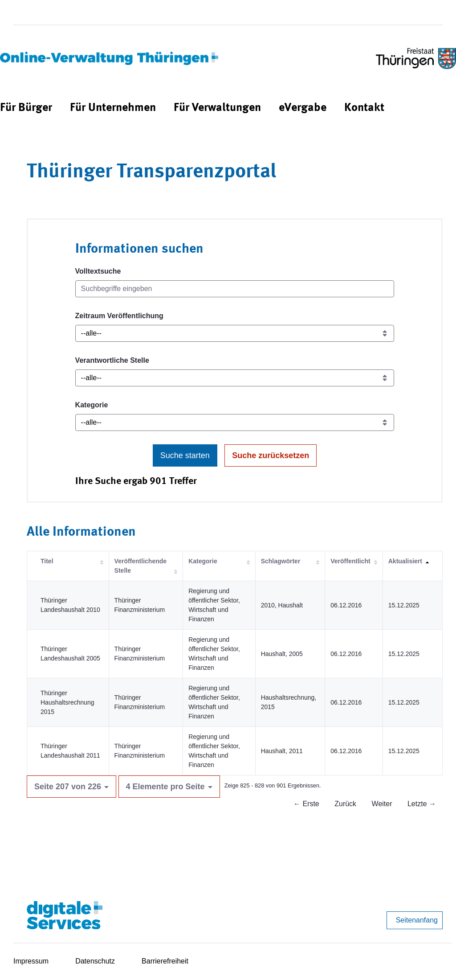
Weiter (382, 804)
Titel (47, 561)
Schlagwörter (281, 561)
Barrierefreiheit (165, 961)
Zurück (345, 804)
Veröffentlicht (350, 561)
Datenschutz (95, 961)
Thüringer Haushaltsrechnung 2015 (67, 702)
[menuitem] (26, 108)
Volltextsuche (98, 271)
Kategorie (92, 405)
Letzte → (422, 804)
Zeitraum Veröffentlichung (119, 316)
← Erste (306, 804)
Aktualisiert (405, 561)
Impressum (31, 961)
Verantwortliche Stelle (112, 360)
